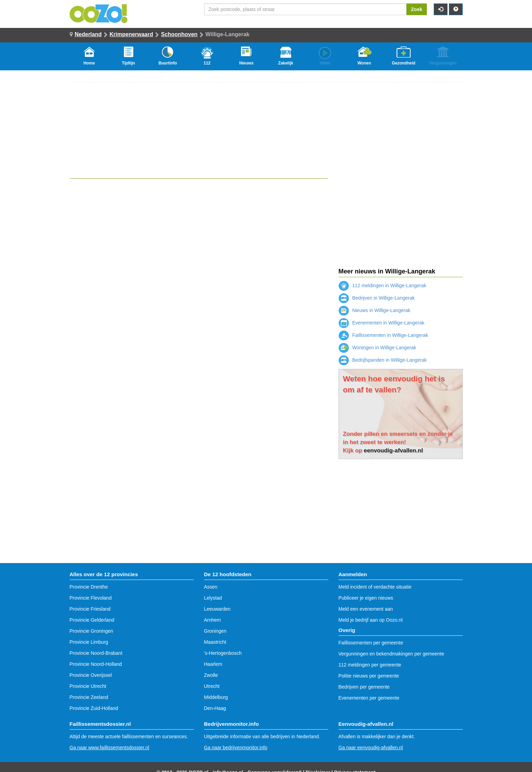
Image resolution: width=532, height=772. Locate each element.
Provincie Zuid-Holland (94, 708)
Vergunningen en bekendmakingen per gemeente (392, 654)
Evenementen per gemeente (369, 698)
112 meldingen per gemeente (370, 665)
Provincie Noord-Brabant (96, 653)
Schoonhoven (179, 34)
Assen (211, 587)
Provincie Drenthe (89, 587)
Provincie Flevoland (91, 598)
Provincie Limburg (89, 642)
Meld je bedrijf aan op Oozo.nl (371, 620)
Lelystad (213, 598)
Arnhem (213, 620)
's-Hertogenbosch (223, 653)
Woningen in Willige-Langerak (378, 348)
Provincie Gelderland (92, 620)
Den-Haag (215, 708)
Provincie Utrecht (88, 686)
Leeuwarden (217, 609)
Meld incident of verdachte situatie (375, 587)
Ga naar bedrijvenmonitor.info (236, 748)
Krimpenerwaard (131, 34)
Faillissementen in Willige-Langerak (383, 335)
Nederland (88, 34)
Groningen (215, 631)
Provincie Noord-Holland (96, 664)
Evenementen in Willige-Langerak (382, 323)
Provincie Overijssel (91, 675)
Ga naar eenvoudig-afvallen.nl (371, 748)
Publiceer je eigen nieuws (366, 598)
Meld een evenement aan (366, 609)
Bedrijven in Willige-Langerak (377, 298)
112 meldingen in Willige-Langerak (383, 285)
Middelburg (216, 697)
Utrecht (212, 686)
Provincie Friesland (90, 609)
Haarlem (213, 664)
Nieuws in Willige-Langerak (375, 310)
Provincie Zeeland (89, 697)
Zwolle (211, 675)
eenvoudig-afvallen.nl (393, 450)
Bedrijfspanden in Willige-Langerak (383, 360)
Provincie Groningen (92, 631)
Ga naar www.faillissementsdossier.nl (109, 748)
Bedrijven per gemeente (364, 687)
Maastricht (215, 642)
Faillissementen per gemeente (371, 643)
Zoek (417, 9)
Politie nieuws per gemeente (369, 676)
